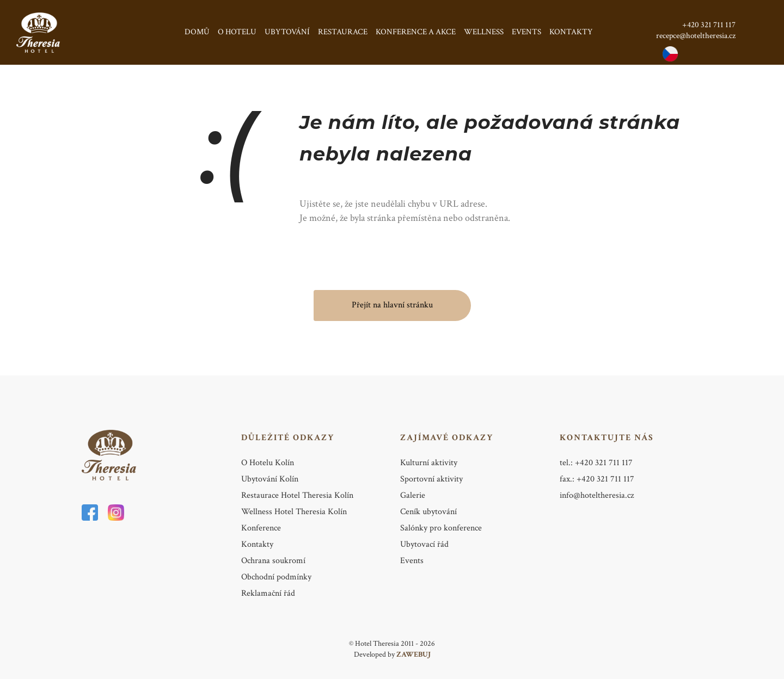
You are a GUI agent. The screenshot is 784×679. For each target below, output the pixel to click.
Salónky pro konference (441, 528)
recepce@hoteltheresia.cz (696, 36)
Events (526, 32)
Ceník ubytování (428, 512)
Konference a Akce (416, 32)
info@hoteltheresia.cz (597, 495)
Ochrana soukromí (273, 561)
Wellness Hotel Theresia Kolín (294, 512)
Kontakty (571, 32)
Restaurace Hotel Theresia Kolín (297, 495)
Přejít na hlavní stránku (392, 305)
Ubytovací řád (424, 544)
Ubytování (287, 32)
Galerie (413, 495)
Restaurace (343, 32)
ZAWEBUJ (414, 655)
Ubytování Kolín (270, 479)
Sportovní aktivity (431, 479)
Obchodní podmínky (276, 577)
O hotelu (237, 32)
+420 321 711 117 (709, 25)
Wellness (484, 32)
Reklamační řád (268, 593)
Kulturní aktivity (429, 463)
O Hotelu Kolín (268, 463)
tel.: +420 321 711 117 (596, 463)
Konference (261, 528)
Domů (197, 32)
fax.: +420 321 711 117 (597, 479)
